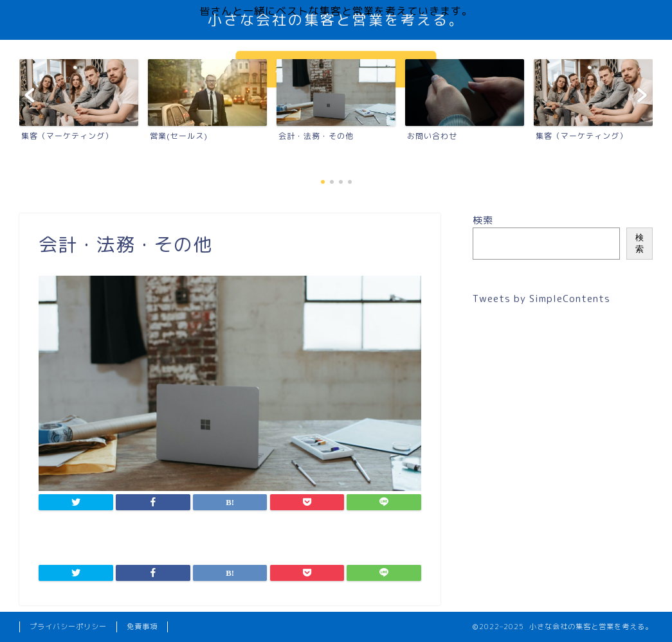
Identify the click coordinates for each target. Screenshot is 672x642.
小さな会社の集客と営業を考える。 (336, 20)
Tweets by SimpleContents (541, 299)
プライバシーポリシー (68, 627)
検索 (483, 220)
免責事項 (142, 627)
